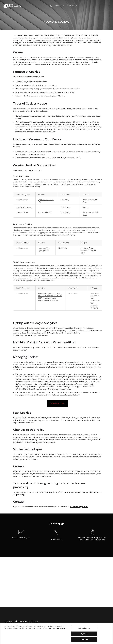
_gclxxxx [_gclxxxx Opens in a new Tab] (46, 250)
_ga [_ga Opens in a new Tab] (40, 248)
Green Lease (60, 6)
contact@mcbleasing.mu (21, 538)
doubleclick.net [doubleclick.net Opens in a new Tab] (22, 212)
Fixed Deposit (72, 6)
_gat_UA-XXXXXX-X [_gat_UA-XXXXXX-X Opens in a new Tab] (46, 200)
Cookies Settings (58, 403)
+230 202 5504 (56, 540)
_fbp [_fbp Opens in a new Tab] (40, 202)
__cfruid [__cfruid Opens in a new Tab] (57, 293)
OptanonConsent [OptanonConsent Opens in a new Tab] (45, 293)
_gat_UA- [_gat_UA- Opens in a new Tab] (46, 248)
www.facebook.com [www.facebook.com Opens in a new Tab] (24, 207)
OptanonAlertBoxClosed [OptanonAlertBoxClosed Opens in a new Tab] (48, 301)
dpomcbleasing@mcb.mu (79, 507)
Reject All (84, 634)
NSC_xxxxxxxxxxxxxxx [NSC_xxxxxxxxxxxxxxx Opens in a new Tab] (47, 298)
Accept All (84, 639)
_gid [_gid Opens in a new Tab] (40, 250)
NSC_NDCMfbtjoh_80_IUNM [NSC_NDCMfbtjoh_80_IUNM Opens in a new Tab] (50, 296)
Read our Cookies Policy (58, 628)
